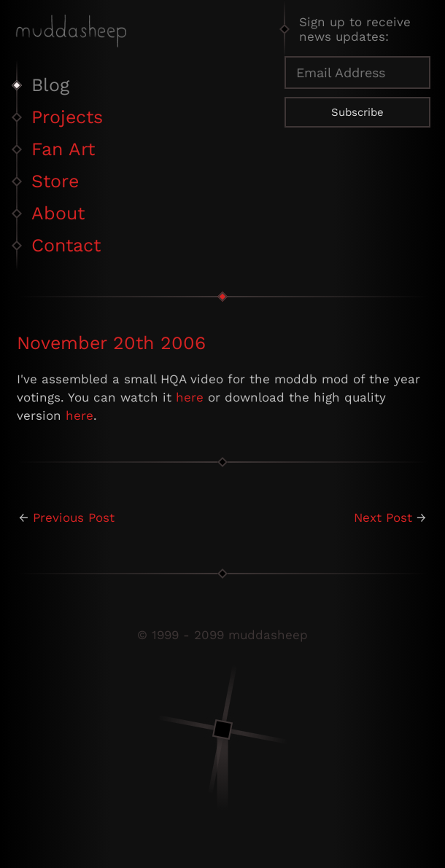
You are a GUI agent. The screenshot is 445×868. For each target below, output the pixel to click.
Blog (50, 85)
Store (55, 181)
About (58, 213)
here (190, 397)
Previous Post (74, 517)
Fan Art (63, 149)
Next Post (383, 517)
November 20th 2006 (111, 343)
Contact (66, 245)
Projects (67, 117)
